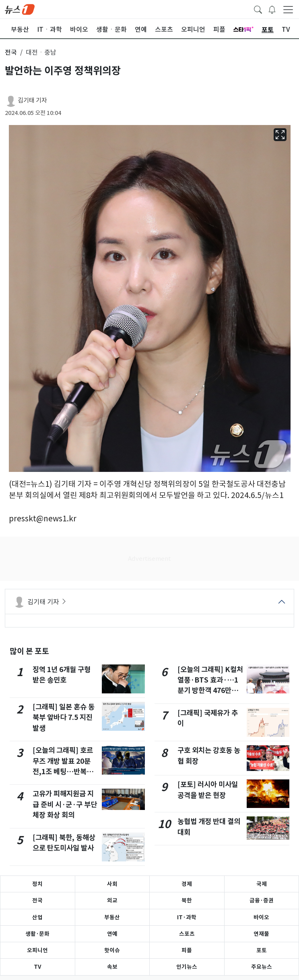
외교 (112, 900)
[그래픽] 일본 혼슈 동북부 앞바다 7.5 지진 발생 (64, 718)
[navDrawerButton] (288, 9)
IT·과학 (187, 917)
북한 (187, 900)
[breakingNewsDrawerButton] (272, 9)
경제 (187, 884)
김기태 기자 (32, 100)
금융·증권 (262, 900)
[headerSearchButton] (258, 9)
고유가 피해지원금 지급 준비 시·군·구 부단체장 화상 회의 (65, 804)
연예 (112, 934)
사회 (112, 884)
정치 (37, 884)
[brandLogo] (20, 9)
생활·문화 (37, 934)
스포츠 (187, 934)
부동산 (112, 917)
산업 (37, 917)
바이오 (261, 917)
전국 (37, 900)
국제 (262, 884)
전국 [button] (11, 52)
